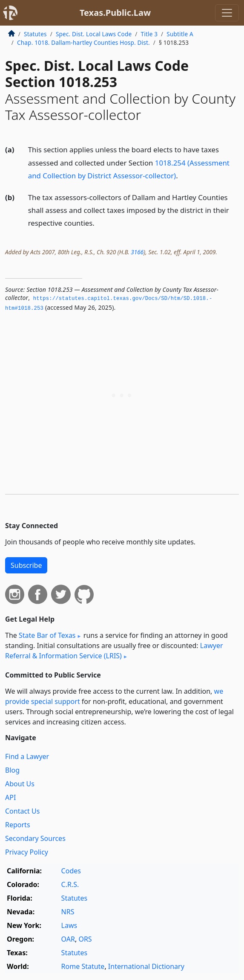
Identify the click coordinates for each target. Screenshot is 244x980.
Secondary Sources (35, 838)
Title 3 (149, 34)
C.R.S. (70, 884)
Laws (69, 925)
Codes (71, 871)
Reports (18, 825)
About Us (20, 784)
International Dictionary (146, 966)
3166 (137, 252)
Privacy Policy (27, 852)
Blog (12, 770)
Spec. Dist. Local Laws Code (94, 34)
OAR (68, 939)
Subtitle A (180, 34)
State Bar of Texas (47, 635)
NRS (68, 912)
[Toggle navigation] (227, 13)
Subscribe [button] (26, 565)
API (10, 797)
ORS (85, 939)
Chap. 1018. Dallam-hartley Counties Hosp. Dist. (83, 42)
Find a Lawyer (27, 756)
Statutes (35, 34)
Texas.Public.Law (115, 13)
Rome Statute (83, 966)
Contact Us (22, 811)
